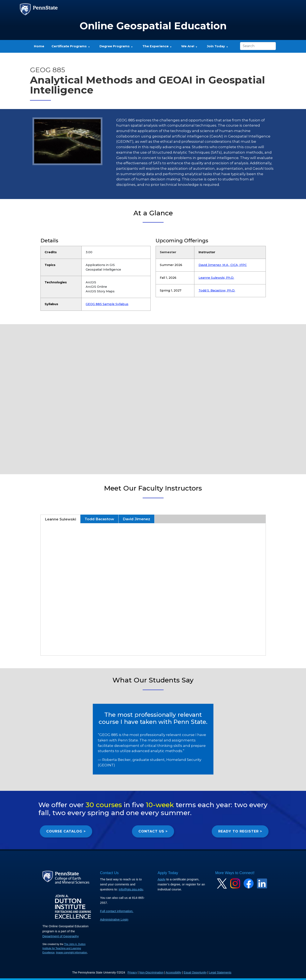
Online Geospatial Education (153, 26)
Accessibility (174, 973)
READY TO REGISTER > (240, 831)
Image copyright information (71, 953)
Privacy (132, 973)
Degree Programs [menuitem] (114, 48)
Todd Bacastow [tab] (99, 519)
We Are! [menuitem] (188, 48)
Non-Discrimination (151, 973)
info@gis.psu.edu (131, 889)
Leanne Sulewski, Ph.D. (216, 278)
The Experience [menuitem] (155, 48)
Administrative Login (114, 919)
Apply (162, 879)
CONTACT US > (153, 831)
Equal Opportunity (195, 973)
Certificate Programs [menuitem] (69, 48)
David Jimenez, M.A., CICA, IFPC (223, 265)
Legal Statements (220, 973)
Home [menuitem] (39, 46)
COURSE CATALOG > (66, 831)
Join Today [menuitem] (216, 48)
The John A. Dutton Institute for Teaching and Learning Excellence (64, 948)
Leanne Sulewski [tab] (60, 519)
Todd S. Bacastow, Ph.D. (217, 290)
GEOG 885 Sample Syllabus (107, 304)
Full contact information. (117, 911)
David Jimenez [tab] (136, 519)
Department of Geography (61, 936)
